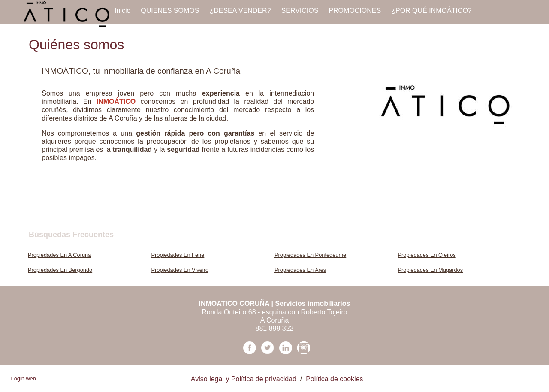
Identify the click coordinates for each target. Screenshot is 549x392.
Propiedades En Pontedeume (310, 255)
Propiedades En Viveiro (180, 270)
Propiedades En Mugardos (431, 270)
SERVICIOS (300, 11)
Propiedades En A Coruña (59, 255)
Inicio (122, 11)
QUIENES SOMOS (170, 11)
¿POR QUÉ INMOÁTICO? (431, 11)
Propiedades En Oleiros (427, 255)
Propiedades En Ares (300, 270)
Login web (24, 378)
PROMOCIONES (355, 11)
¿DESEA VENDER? (240, 11)
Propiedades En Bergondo (60, 270)
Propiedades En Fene (178, 255)
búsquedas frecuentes (71, 235)
